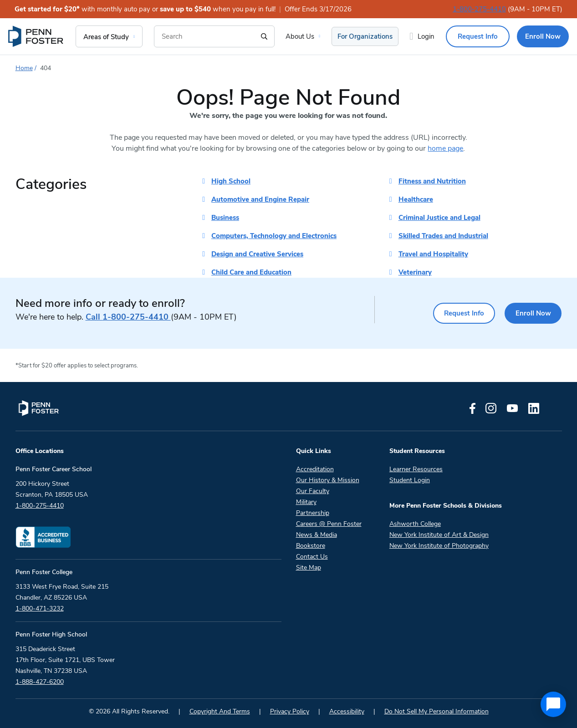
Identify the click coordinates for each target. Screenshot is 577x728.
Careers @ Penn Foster (329, 524)
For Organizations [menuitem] (365, 36)
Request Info (460, 313)
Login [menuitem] (426, 36)
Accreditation (315, 469)
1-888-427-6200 (40, 682)
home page (445, 148)
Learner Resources (416, 469)
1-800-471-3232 (40, 608)
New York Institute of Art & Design (439, 535)
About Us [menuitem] (300, 36)
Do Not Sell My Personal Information (437, 711)
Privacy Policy (290, 711)
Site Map (309, 568)
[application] (553, 704)
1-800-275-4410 (479, 9)
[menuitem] (36, 36)
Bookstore (311, 546)
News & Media (317, 535)
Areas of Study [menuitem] (106, 37)
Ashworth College (415, 524)
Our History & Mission (328, 480)
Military (306, 502)
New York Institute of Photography (439, 546)
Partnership (313, 513)
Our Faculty (313, 491)
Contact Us (312, 557)
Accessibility (347, 711)
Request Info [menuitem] (478, 36)
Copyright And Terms (220, 711)
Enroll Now (532, 313)
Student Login (410, 480)
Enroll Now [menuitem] (543, 36)
